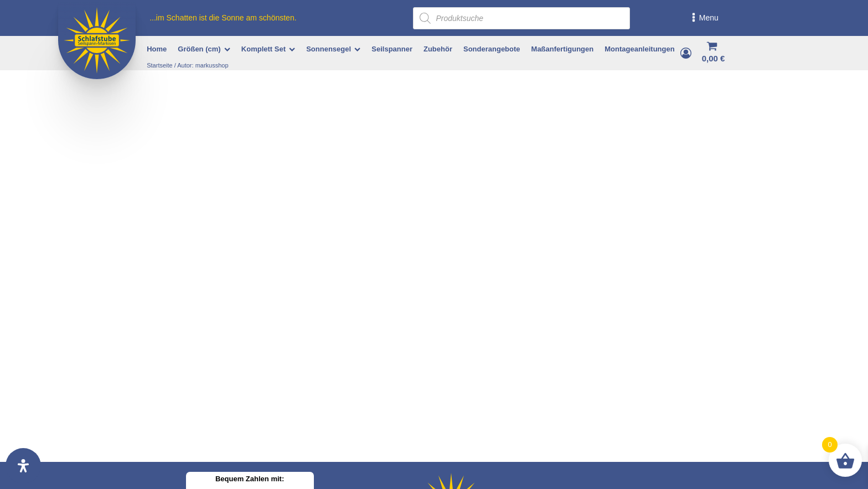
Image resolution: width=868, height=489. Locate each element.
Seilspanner (392, 49)
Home (157, 49)
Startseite (159, 65)
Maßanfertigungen (563, 49)
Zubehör (438, 49)
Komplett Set (268, 49)
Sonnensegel (333, 49)
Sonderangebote (492, 49)
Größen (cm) (204, 49)
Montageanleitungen (639, 49)
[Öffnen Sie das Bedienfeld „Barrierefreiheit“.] (23, 466)
